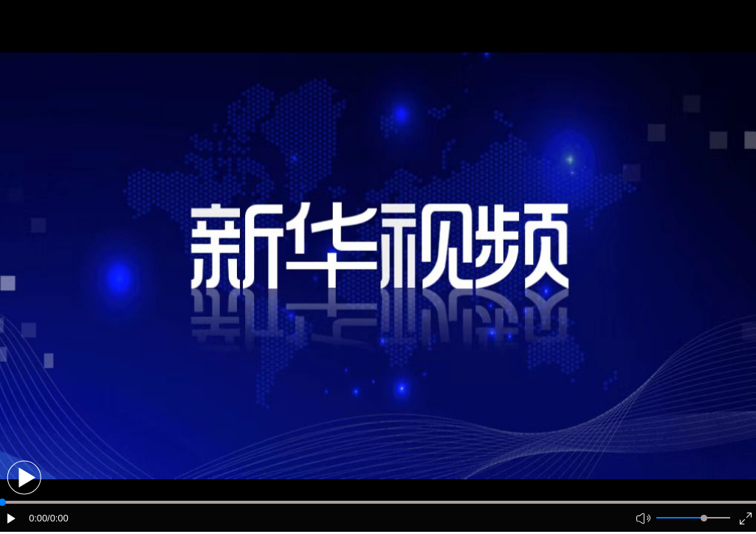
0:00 (38, 518)
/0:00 (58, 518)
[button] (24, 477)
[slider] (704, 518)
